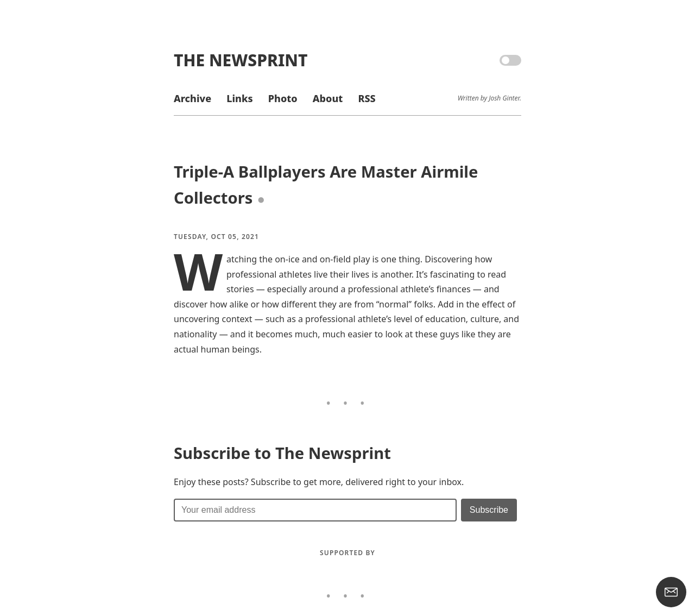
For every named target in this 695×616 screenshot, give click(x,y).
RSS (367, 98)
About (328, 98)
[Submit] (489, 510)
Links (239, 98)
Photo (283, 98)
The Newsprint (241, 60)
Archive (192, 98)
